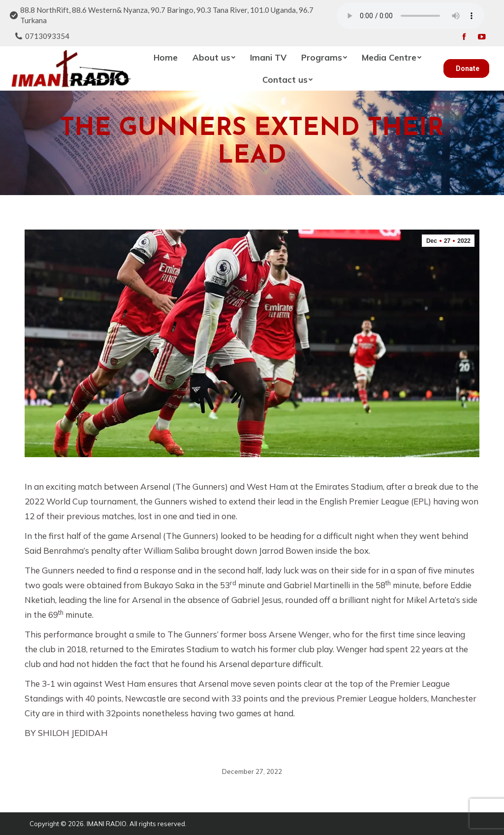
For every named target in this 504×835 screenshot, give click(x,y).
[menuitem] (166, 57)
